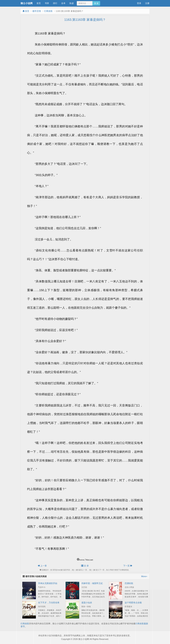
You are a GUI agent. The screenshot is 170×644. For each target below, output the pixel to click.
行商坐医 (48, 11)
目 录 (85, 566)
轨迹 (72, 3)
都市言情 (37, 11)
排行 (55, 3)
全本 (63, 3)
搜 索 (96, 3)
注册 (147, 3)
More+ (144, 576)
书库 (47, 3)
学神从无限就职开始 (48, 583)
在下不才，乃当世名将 (49, 603)
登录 (139, 3)
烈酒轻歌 (129, 583)
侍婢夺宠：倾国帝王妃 (92, 583)
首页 (39, 3)
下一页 (128, 566)
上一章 (42, 566)
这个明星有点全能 (133, 603)
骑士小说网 (27, 3)
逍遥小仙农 (87, 603)
